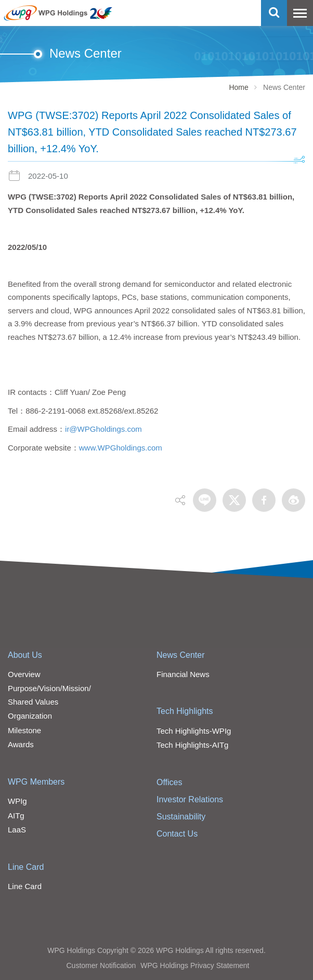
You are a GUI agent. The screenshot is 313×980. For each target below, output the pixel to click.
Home (238, 87)
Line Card (26, 867)
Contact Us (177, 834)
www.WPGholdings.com (121, 448)
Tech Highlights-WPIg (194, 731)
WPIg (17, 801)
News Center (180, 655)
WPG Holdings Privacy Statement (195, 965)
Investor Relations (190, 799)
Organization (30, 716)
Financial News (183, 674)
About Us (25, 655)
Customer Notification (101, 965)
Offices (169, 782)
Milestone (24, 730)
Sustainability (181, 817)
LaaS (17, 830)
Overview (24, 674)
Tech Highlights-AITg (192, 745)
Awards (21, 744)
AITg (16, 816)
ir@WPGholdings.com (103, 429)
